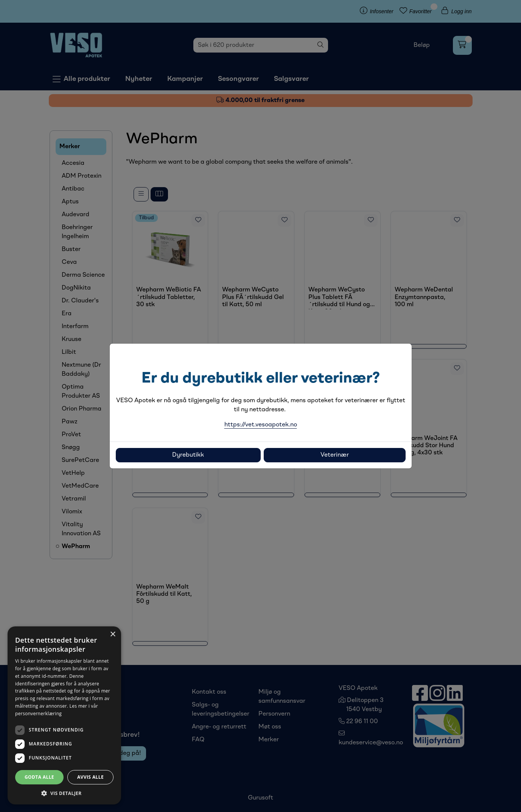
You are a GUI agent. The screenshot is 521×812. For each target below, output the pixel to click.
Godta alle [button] (39, 777)
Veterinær (335, 455)
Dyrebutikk (188, 455)
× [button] (113, 635)
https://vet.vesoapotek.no (261, 425)
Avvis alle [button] (90, 777)
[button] (64, 793)
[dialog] (64, 715)
